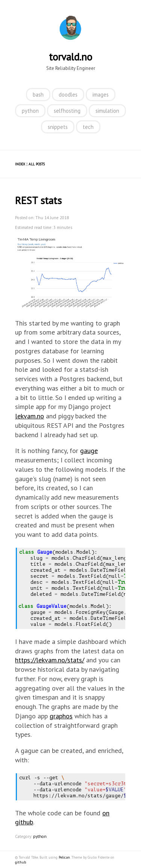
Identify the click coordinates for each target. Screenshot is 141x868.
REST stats (38, 200)
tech (88, 127)
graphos (61, 716)
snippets (58, 127)
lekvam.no (30, 416)
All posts (37, 164)
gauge (89, 451)
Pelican (64, 857)
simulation (107, 111)
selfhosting (67, 111)
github (20, 862)
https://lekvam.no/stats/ (50, 660)
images (101, 95)
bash (38, 95)
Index (20, 164)
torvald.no (70, 57)
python (30, 111)
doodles (68, 95)
